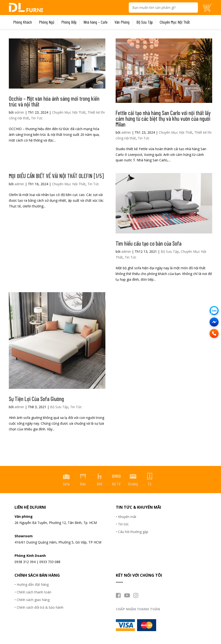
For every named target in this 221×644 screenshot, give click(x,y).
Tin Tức (37, 118)
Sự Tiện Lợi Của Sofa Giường (36, 399)
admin (19, 112)
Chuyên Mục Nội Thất (175, 22)
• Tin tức (122, 524)
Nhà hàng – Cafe (95, 22)
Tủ (150, 484)
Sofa (66, 484)
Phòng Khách (23, 22)
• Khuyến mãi (126, 517)
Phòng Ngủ (47, 22)
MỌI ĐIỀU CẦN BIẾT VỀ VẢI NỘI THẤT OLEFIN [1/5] (56, 176)
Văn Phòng (122, 22)
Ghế (100, 484)
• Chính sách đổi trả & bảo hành (39, 607)
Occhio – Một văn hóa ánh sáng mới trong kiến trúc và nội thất (54, 101)
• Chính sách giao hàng (32, 600)
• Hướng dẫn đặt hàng (32, 584)
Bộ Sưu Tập (145, 22)
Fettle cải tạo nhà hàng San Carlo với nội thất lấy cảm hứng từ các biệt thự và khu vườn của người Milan (163, 119)
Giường (133, 484)
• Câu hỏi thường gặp (132, 532)
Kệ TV (116, 484)
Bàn (83, 484)
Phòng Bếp (69, 22)
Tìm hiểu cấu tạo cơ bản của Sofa (149, 243)
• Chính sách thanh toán (33, 592)
